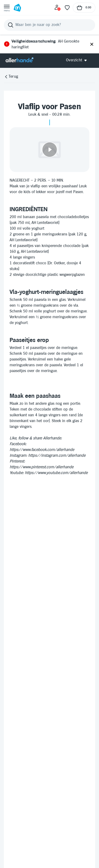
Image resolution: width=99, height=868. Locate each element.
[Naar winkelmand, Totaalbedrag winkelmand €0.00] (84, 8)
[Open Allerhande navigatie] (78, 60)
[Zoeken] (49, 25)
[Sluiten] (92, 44)
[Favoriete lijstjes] (67, 8)
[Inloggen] (58, 8)
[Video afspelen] (49, 150)
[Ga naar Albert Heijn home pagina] (17, 8)
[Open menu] (7, 8)
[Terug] (11, 77)
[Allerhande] (20, 60)
